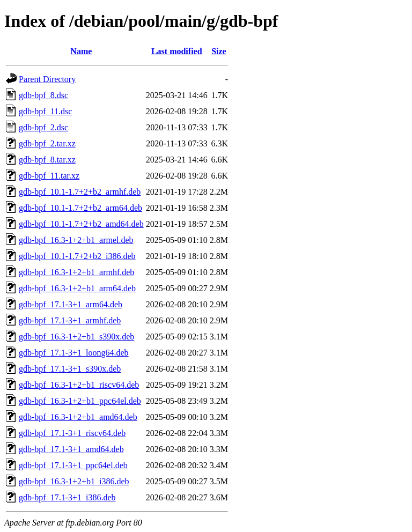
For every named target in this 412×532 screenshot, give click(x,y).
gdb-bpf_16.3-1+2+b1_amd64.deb (78, 417)
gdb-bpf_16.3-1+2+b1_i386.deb (74, 481)
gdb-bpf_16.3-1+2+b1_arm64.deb (77, 288)
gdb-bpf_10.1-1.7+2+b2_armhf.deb (80, 192)
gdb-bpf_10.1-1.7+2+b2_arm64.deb (80, 208)
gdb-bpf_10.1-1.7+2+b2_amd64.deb (81, 224)
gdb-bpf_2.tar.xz (47, 143)
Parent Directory (47, 79)
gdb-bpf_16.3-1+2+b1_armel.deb (76, 240)
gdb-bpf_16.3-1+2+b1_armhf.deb (76, 272)
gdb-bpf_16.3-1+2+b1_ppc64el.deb (80, 401)
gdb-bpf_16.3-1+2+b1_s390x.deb (76, 337)
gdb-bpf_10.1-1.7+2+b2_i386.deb (77, 256)
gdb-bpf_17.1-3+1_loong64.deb (74, 353)
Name (81, 51)
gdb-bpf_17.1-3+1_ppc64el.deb (73, 465)
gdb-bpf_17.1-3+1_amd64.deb (71, 449)
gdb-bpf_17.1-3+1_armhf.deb (70, 320)
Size (219, 51)
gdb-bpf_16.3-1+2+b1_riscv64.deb (79, 385)
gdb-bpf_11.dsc (45, 111)
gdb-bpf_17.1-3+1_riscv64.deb (72, 433)
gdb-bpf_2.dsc (43, 127)
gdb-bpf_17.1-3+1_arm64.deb (71, 304)
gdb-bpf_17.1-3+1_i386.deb (67, 497)
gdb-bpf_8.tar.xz (47, 160)
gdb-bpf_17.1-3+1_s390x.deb (70, 369)
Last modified (177, 51)
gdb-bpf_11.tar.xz (49, 176)
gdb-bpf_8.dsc (43, 95)
